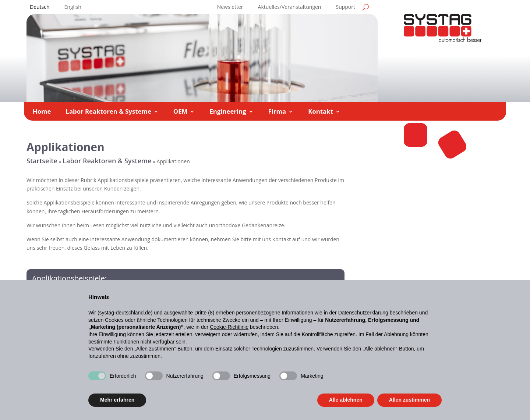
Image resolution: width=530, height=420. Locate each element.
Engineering (228, 112)
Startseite (42, 161)
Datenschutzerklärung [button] (363, 313)
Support (345, 7)
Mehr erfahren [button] (117, 400)
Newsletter (230, 7)
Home (42, 112)
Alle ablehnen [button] (346, 400)
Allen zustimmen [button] (409, 400)
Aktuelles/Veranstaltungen (290, 7)
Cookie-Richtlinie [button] (229, 327)
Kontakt (321, 112)
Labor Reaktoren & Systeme (108, 112)
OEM (181, 112)
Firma (277, 112)
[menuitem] (40, 8)
